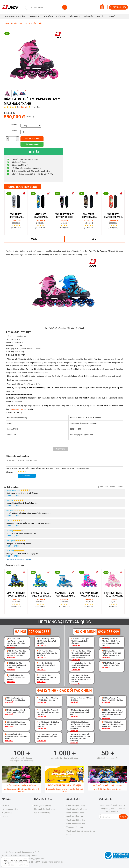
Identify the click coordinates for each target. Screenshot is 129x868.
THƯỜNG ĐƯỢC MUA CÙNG (21, 187)
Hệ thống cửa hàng (10, 809)
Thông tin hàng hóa (75, 827)
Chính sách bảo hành (75, 813)
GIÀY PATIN (18, 23)
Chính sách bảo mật (75, 816)
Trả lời (9, 495)
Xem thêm (60, 449)
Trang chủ (8, 23)
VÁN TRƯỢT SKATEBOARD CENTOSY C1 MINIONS (40, 216)
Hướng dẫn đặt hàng (43, 806)
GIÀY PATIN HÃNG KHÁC (33, 23)
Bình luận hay (110, 487)
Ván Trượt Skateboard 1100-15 (113, 216)
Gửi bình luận (27, 476)
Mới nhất (120, 487)
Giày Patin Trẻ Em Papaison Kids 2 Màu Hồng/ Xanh (89, 595)
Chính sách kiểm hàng (76, 820)
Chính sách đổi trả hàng (76, 809)
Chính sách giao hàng (76, 806)
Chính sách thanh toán (76, 824)
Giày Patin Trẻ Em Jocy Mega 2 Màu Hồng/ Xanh (64, 595)
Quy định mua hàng (42, 813)
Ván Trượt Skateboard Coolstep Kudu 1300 (16, 216)
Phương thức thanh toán (44, 809)
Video (95, 239)
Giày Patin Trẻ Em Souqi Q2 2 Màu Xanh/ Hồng (16, 595)
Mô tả (34, 239)
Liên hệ (5, 816)
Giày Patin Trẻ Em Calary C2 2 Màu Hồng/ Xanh (40, 595)
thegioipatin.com (16, 409)
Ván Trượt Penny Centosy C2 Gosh (64, 216)
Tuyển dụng (7, 813)
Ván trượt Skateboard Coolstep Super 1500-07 (89, 216)
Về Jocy (5, 806)
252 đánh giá (22, 107)
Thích (17, 495)
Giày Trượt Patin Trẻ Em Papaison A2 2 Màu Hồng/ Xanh (113, 595)
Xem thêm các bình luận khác (18, 559)
